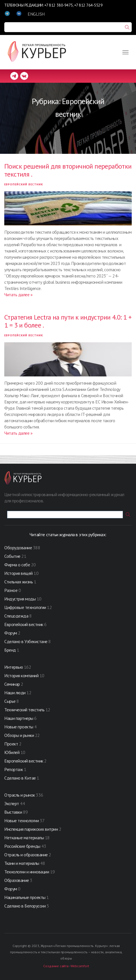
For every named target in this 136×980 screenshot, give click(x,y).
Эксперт (12, 803)
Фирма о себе (17, 565)
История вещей (18, 573)
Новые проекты (19, 727)
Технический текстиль (24, 710)
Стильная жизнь (19, 582)
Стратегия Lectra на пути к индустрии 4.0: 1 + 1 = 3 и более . (68, 321)
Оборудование (18, 548)
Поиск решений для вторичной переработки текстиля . (68, 170)
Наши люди (15, 693)
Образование (17, 880)
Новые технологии (21, 821)
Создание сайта (56, 966)
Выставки (13, 812)
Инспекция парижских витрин (31, 829)
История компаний (21, 676)
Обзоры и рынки (20, 735)
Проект (12, 744)
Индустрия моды (20, 599)
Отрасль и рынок (20, 795)
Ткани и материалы (22, 863)
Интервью (14, 667)
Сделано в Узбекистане (26, 641)
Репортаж (14, 769)
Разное (11, 590)
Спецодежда (16, 616)
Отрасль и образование (26, 855)
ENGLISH (36, 14)
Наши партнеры (19, 718)
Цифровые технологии (26, 607)
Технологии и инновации (27, 872)
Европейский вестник (24, 184)
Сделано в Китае (20, 778)
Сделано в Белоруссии (25, 906)
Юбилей (12, 752)
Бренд (10, 650)
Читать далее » (18, 295)
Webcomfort (80, 966)
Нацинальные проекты (25, 897)
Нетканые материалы (24, 838)
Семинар (12, 684)
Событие (12, 556)
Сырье (10, 701)
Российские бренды (22, 846)
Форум (11, 633)
